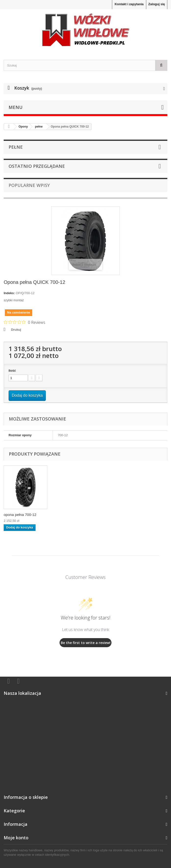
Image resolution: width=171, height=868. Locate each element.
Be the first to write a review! (86, 643)
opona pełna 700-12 (117, 515)
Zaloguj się (157, 4)
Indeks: (9, 293)
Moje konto (16, 838)
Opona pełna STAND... (22, 515)
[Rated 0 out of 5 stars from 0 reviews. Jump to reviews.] (24, 322)
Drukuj (16, 330)
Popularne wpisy (29, 185)
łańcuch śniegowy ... (69, 515)
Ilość (12, 371)
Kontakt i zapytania (129, 4)
